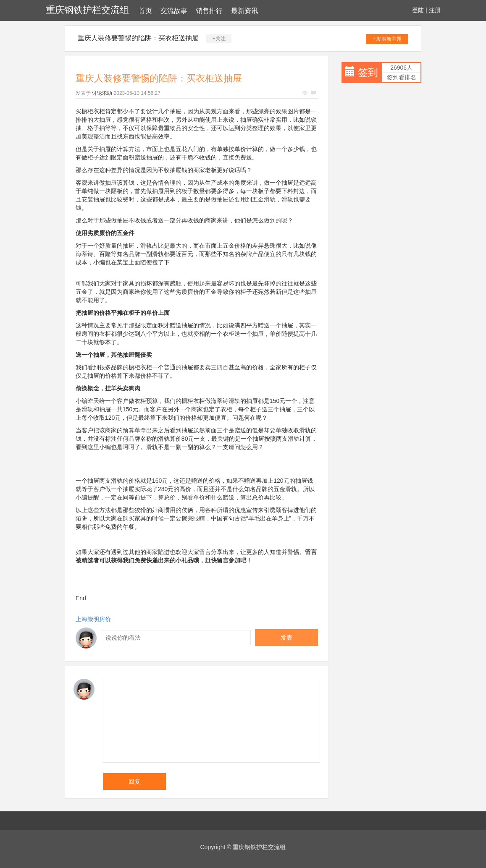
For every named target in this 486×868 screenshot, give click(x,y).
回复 (134, 782)
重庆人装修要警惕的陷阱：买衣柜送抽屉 (138, 38)
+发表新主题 (387, 39)
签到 (368, 72)
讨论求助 (102, 93)
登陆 (418, 10)
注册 (435, 10)
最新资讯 (244, 11)
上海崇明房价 (93, 619)
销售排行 (209, 11)
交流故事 (174, 11)
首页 (145, 11)
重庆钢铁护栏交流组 (87, 10)
